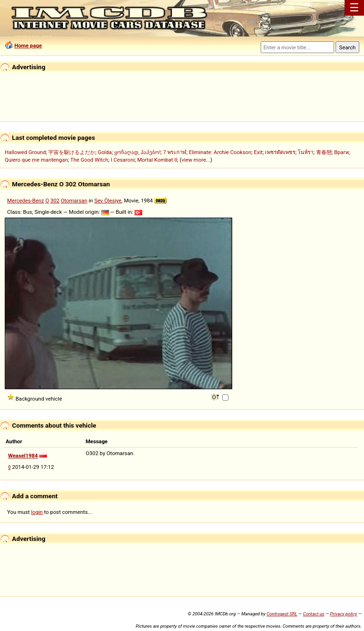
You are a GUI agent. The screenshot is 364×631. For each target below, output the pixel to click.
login (37, 512)
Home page (28, 46)
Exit (258, 152)
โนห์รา (305, 152)
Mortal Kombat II (157, 160)
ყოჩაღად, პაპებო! (137, 152)
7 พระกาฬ (175, 152)
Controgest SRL (282, 614)
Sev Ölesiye (108, 201)
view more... (196, 160)
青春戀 (324, 152)
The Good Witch (89, 160)
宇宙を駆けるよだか (72, 152)
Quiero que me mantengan (36, 160)
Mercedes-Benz (26, 201)
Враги (341, 152)
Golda (105, 152)
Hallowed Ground (25, 152)
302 (55, 201)
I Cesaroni (123, 160)
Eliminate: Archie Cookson (220, 152)
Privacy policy (343, 614)
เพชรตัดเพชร (280, 152)
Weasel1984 (23, 456)
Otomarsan (74, 201)
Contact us (314, 614)
